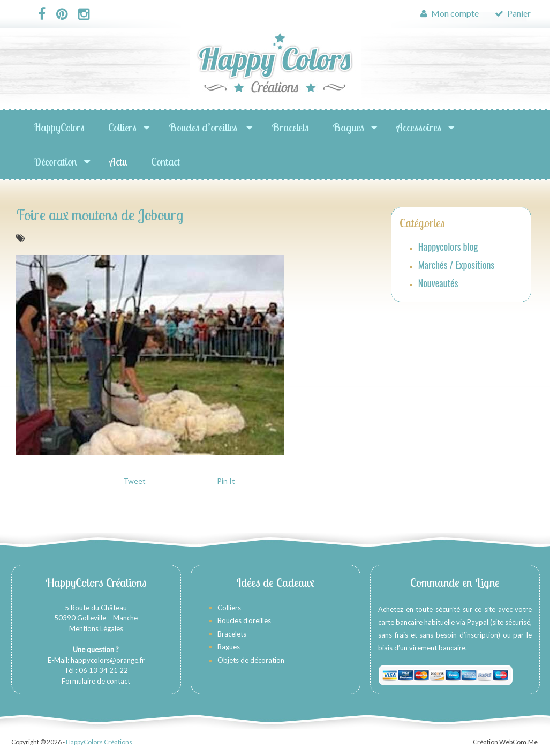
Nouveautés (438, 283)
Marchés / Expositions (456, 265)
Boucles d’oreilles (204, 127)
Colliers (122, 127)
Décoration (55, 162)
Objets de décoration (251, 660)
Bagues (348, 127)
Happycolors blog (448, 246)
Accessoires (419, 127)
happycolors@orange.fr (108, 660)
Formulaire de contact (96, 681)
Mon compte (450, 13)
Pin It (226, 481)
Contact (165, 162)
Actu (118, 162)
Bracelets (290, 127)
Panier (513, 13)
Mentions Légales (96, 628)
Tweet (134, 481)
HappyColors (59, 127)
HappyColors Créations (99, 742)
